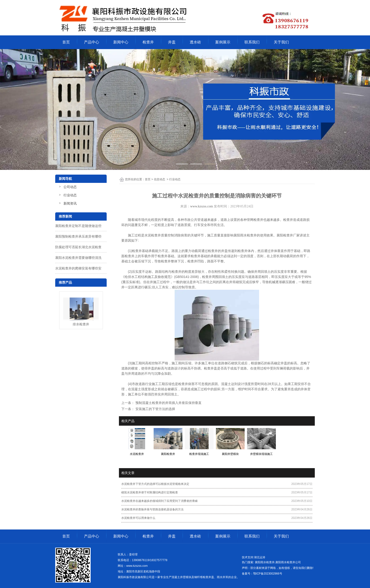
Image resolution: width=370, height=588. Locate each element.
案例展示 (223, 42)
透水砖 (195, 42)
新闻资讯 (70, 203)
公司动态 (70, 187)
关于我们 (281, 42)
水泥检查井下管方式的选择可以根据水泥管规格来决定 (155, 484)
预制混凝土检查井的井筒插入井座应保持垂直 (168, 403)
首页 (66, 42)
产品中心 (92, 42)
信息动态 (160, 179)
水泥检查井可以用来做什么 (138, 518)
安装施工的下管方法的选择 (155, 409)
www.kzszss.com (202, 206)
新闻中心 (121, 42)
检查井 (148, 42)
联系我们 (252, 42)
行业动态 (70, 195)
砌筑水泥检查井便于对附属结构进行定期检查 (150, 492)
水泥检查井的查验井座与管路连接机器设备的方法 (152, 509)
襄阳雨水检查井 (245, 235)
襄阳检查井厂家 (288, 235)
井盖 (172, 42)
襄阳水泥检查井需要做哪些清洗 (78, 258)
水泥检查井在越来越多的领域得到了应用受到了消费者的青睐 (160, 501)
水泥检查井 (153, 235)
